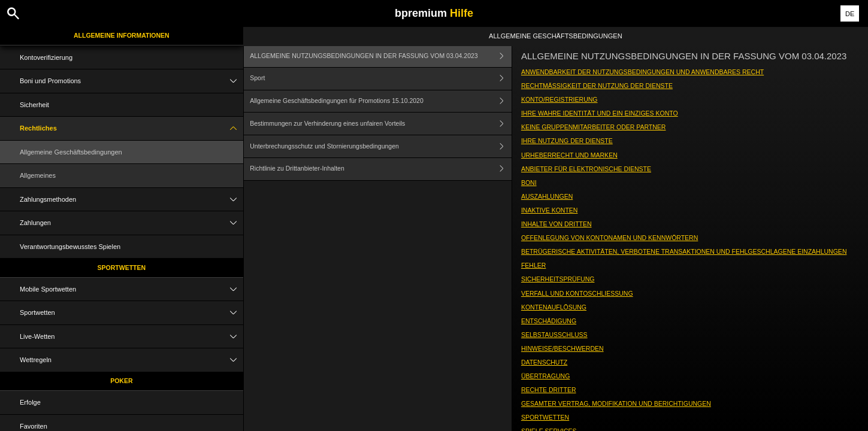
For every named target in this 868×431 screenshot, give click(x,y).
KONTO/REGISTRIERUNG (559, 99)
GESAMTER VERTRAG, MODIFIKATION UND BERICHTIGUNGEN (616, 403)
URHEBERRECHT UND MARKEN (569, 155)
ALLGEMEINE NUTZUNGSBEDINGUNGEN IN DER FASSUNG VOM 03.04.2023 (381, 56)
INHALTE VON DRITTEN (557, 224)
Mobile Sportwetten (131, 289)
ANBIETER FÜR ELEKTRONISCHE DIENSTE (586, 169)
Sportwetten (122, 268)
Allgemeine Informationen (122, 35)
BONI (529, 183)
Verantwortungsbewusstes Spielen (70, 247)
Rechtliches (131, 128)
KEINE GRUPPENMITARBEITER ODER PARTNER (594, 127)
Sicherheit (34, 105)
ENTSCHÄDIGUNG (549, 321)
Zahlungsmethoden (131, 200)
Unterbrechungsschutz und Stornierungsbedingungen (381, 146)
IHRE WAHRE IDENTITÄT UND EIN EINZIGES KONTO (600, 113)
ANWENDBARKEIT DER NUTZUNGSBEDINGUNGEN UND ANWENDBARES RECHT (642, 72)
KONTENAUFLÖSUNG (554, 307)
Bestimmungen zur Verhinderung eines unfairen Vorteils (381, 124)
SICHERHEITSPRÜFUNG (558, 279)
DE (850, 14)
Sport (381, 79)
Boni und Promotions (131, 81)
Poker (121, 381)
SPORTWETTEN (545, 417)
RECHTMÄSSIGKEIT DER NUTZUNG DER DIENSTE (597, 86)
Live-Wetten (131, 337)
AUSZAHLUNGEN (547, 196)
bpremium (434, 13)
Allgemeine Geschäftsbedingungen (71, 152)
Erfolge (30, 402)
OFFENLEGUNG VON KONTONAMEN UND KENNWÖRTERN (610, 238)
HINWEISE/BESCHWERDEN (562, 348)
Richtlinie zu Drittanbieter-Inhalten (381, 169)
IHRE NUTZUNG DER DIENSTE (567, 141)
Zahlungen (131, 223)
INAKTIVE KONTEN (550, 210)
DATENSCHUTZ (544, 362)
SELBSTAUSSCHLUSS (554, 335)
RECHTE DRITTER (549, 390)
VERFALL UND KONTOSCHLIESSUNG (577, 293)
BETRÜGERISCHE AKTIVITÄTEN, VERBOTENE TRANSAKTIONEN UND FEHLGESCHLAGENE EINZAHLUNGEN (684, 251)
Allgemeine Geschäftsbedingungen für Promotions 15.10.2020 (381, 101)
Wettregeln (131, 360)
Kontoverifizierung (46, 57)
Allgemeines (38, 175)
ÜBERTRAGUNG (545, 376)
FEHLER (533, 265)
